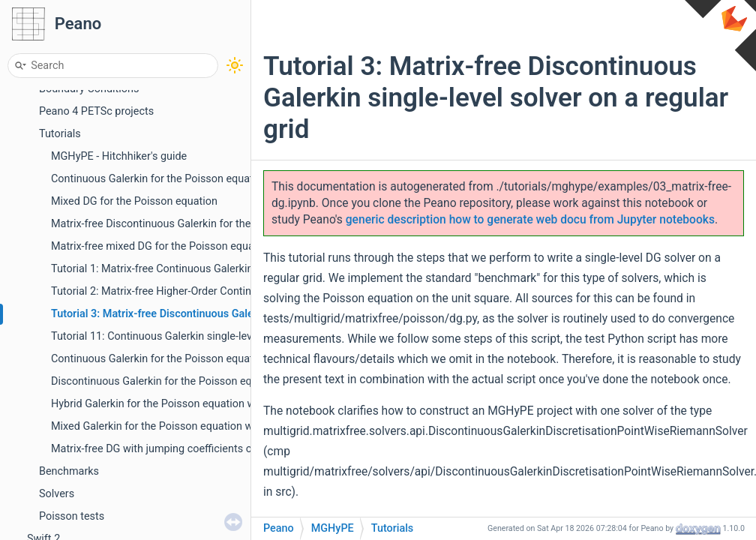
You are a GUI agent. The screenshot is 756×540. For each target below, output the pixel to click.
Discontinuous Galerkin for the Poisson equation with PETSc (195, 381)
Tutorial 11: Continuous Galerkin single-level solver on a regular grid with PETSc (240, 336)
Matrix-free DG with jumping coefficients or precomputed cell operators (220, 449)
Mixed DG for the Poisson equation (134, 201)
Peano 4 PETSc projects (96, 111)
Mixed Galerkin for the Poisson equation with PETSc (175, 426)
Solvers (57, 494)
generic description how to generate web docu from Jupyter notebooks (530, 220)
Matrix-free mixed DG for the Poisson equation (162, 246)
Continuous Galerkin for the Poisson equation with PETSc (188, 359)
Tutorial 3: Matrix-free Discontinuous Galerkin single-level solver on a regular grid (247, 314)
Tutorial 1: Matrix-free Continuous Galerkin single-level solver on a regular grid (236, 269)
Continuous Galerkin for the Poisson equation (159, 179)
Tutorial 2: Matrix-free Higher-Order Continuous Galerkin (184, 291)
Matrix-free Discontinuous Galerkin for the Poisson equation (194, 224)
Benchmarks (69, 471)
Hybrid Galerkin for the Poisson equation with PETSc (176, 404)
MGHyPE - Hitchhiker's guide (119, 156)
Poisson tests (72, 516)
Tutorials (60, 134)
